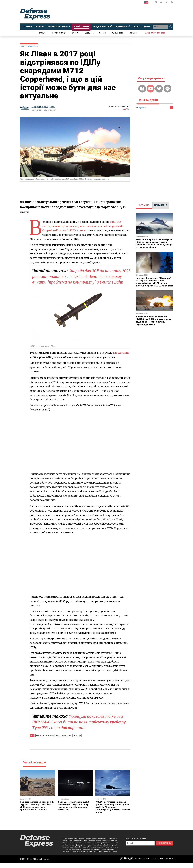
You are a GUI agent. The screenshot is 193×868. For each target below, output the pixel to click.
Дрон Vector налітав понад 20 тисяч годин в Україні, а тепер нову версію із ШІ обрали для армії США (73, 811)
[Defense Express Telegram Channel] (172, 3)
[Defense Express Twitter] (167, 3)
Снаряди (76, 741)
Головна (23, 46)
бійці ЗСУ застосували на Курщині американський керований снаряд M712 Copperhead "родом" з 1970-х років (84, 226)
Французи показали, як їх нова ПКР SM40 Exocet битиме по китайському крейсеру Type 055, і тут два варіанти (80, 728)
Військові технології (45, 741)
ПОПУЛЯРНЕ (161, 205)
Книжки (102, 33)
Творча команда (59, 33)
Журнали (76, 33)
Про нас (42, 33)
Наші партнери (117, 33)
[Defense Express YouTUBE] (161, 3)
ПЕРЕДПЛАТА (158, 864)
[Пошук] (170, 27)
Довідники (90, 33)
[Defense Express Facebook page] (156, 3)
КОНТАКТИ (169, 864)
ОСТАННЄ (144, 205)
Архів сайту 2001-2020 (155, 33)
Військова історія (63, 741)
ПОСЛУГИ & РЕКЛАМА (143, 864)
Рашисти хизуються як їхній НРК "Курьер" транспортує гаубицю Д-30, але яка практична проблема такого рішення (37, 811)
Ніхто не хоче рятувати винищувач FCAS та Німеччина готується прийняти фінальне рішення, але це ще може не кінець (154, 243)
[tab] (144, 205)
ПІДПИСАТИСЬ (164, 848)
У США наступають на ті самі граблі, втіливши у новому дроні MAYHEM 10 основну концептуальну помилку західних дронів (113, 812)
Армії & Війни (33, 46)
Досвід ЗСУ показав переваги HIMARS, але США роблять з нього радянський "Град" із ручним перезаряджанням (154, 322)
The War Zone (121, 358)
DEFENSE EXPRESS (44, 107)
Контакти (133, 33)
